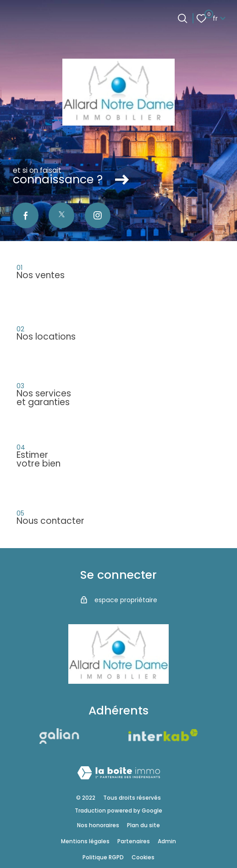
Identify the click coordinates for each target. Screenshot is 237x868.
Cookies (143, 857)
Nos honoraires (98, 825)
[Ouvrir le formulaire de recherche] (182, 18)
